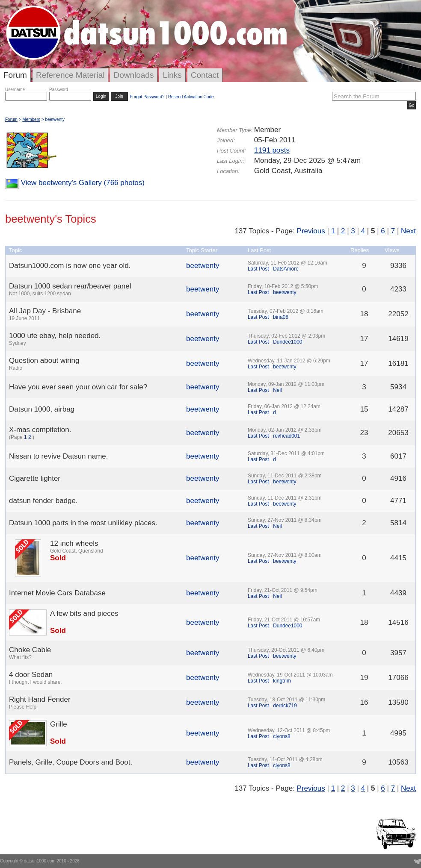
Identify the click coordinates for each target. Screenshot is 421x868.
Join (119, 96)
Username (15, 90)
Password (59, 90)
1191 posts (272, 150)
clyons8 (282, 736)
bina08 (281, 317)
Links (172, 75)
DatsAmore (286, 269)
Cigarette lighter (35, 478)
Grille (59, 724)
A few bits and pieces (84, 613)
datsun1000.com (40, 861)
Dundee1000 (288, 342)
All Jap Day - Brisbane (45, 311)
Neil (277, 390)
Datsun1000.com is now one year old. (70, 266)
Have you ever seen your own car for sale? (78, 387)
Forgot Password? (147, 97)
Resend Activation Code (191, 97)
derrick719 (285, 706)
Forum (15, 75)
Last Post (258, 269)
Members (31, 119)
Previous (311, 231)
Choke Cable (30, 650)
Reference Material (70, 75)
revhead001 (286, 436)
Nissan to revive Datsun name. (59, 456)
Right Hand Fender (40, 699)
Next (408, 231)
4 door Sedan (31, 675)
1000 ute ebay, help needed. (55, 336)
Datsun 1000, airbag (42, 409)
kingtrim (282, 681)
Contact (205, 75)
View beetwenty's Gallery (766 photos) (83, 183)
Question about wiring (44, 360)
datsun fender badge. (43, 501)
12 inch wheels (74, 543)
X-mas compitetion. (40, 430)
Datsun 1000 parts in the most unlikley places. (83, 523)
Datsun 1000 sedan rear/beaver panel (70, 286)
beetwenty (203, 266)
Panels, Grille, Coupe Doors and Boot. (71, 762)
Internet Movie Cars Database (57, 593)
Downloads (133, 75)
